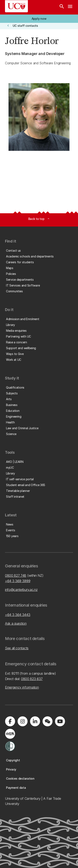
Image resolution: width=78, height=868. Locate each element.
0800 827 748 (16, 575)
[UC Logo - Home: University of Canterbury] (16, 6)
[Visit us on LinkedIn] (35, 721)
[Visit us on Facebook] (10, 721)
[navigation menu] (70, 7)
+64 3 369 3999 (18, 581)
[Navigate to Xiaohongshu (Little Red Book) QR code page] (10, 734)
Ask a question (16, 623)
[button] (39, 19)
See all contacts (17, 648)
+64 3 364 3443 (18, 615)
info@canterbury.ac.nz (21, 590)
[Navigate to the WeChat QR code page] (47, 721)
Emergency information (22, 687)
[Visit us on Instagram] (22, 721)
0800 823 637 (32, 679)
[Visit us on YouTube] (60, 721)
